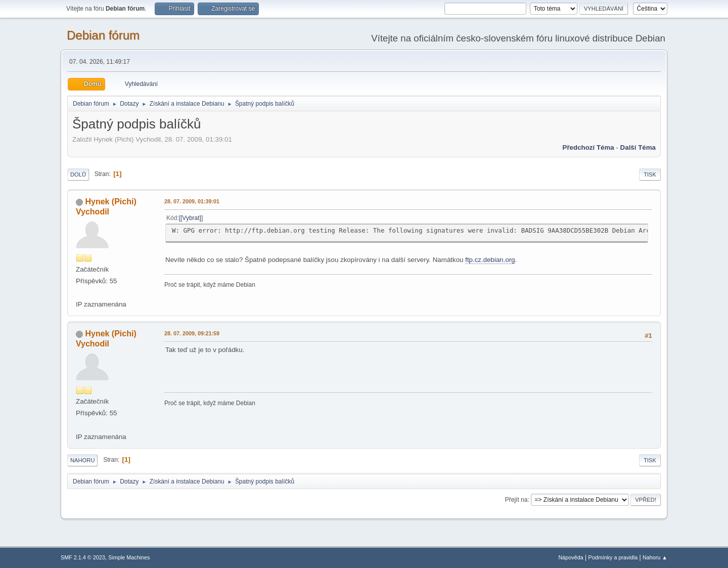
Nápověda (571, 557)
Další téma (638, 147)
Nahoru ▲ (655, 557)
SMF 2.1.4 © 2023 (83, 557)
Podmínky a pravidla (613, 557)
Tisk (650, 174)
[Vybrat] (191, 218)
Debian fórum (103, 35)
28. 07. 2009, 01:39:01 (192, 201)
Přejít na (516, 500)
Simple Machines (129, 557)
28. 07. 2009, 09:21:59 (192, 333)
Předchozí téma (588, 147)
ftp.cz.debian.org (490, 260)
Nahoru (82, 460)
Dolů (78, 174)
